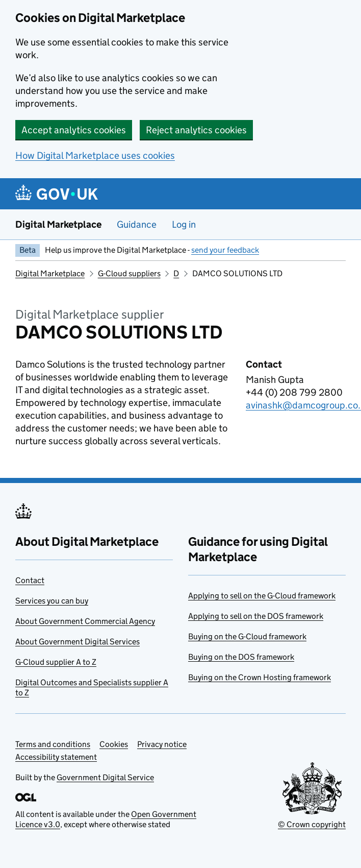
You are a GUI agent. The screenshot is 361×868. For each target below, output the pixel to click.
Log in (184, 224)
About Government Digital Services (78, 642)
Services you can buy (52, 601)
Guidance (137, 224)
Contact (30, 580)
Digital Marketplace (58, 224)
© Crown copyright (312, 824)
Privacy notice (162, 744)
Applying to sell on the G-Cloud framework (262, 596)
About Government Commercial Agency (85, 621)
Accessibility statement (56, 757)
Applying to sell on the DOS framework (256, 616)
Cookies (114, 744)
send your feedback (225, 250)
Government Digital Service (105, 777)
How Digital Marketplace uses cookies (95, 155)
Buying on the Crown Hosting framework (260, 677)
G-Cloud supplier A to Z (56, 662)
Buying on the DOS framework (241, 657)
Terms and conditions (53, 744)
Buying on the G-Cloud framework (247, 636)
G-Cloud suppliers (129, 273)
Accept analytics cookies (74, 130)
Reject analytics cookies (196, 130)
